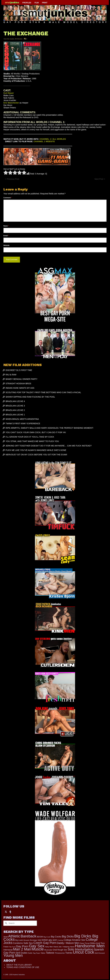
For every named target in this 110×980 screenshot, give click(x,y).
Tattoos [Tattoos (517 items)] (50, 953)
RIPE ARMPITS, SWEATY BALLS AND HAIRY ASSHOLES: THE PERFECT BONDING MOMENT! (49, 428)
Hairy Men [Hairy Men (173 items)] (49, 947)
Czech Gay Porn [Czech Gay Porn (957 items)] (45, 943)
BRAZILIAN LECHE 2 (15, 410)
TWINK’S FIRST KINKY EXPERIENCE (23, 424)
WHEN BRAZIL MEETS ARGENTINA (22, 419)
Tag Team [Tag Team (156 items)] (36, 953)
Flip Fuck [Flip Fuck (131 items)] (12, 947)
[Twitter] (6, 912)
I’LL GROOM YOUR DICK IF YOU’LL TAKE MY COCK (30, 437)
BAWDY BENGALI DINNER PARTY (21, 379)
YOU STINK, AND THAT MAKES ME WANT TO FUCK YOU (32, 441)
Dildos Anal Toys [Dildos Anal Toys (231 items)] (97, 943)
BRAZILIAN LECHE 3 (15, 406)
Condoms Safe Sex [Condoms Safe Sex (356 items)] (23, 943)
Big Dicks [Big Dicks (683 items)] (68, 936)
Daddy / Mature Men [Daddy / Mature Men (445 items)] (68, 943)
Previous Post (13, 179)
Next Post (99, 179)
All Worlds (18, 39)
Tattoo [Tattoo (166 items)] (43, 953)
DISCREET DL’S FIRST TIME (19, 370)
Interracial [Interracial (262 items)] (8, 950)
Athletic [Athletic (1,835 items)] (14, 936)
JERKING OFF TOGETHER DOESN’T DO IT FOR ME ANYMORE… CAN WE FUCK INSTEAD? (49, 446)
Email (6, 236)
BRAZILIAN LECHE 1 (15, 415)
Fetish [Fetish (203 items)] (6, 947)
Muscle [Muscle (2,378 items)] (38, 949)
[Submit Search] (6, 923)
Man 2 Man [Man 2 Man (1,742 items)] (22, 949)
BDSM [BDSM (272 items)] (40, 937)
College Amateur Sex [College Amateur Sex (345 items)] (74, 940)
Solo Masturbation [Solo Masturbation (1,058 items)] (81, 949)
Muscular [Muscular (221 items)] (48, 950)
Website (6, 245)
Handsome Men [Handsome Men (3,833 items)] (90, 946)
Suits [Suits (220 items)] (30, 953)
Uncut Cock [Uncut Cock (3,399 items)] (84, 952)
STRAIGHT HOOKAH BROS (18, 384)
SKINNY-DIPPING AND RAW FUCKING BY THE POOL (30, 397)
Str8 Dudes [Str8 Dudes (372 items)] (22, 953)
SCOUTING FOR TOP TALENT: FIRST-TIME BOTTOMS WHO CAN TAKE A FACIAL (43, 392)
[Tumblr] (10, 912)
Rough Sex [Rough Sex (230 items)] (62, 950)
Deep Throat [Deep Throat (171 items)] (85, 943)
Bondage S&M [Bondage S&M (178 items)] (36, 940)
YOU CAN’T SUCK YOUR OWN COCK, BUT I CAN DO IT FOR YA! (36, 432)
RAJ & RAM (11, 375)
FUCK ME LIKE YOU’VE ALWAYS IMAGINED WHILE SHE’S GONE (36, 450)
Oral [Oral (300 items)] (55, 950)
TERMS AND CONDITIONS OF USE (23, 967)
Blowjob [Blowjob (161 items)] (26, 940)
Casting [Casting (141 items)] (60, 940)
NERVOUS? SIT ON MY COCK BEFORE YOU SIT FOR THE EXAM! (36, 455)
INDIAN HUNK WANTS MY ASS (20, 388)
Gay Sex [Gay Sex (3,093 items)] (37, 946)
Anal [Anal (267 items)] (6, 937)
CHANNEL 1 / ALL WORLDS (53, 139)
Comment (8, 198)
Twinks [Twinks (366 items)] (69, 953)
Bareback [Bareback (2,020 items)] (28, 936)
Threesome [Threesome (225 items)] (60, 953)
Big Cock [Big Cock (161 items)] (47, 937)
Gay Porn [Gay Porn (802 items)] (22, 946)
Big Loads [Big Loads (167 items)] (19, 940)
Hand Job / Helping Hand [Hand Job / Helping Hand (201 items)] (64, 947)
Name (6, 226)
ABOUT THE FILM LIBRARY (19, 965)
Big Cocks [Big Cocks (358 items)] (56, 937)
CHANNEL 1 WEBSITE (44, 141)
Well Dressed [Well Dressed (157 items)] (100, 953)
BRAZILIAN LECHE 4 (15, 401)
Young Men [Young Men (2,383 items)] (13, 955)
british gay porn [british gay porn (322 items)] (50, 940)
